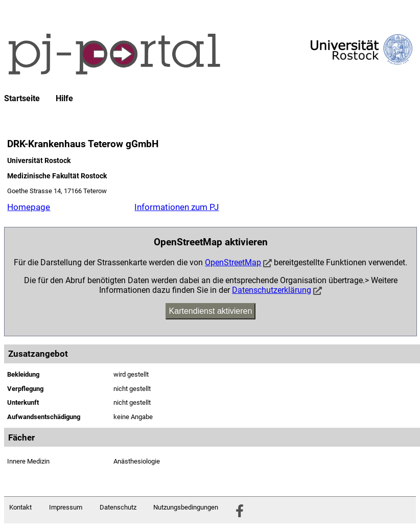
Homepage (29, 207)
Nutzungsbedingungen (186, 507)
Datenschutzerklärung (272, 290)
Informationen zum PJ (177, 207)
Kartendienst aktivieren (211, 311)
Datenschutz (118, 507)
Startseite (22, 99)
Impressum (66, 507)
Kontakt (20, 507)
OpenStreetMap (233, 262)
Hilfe (64, 99)
